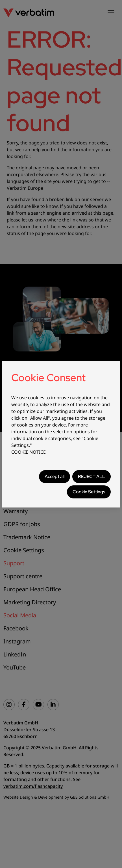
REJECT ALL (91, 476)
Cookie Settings (89, 492)
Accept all (55, 476)
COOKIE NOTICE (29, 452)
